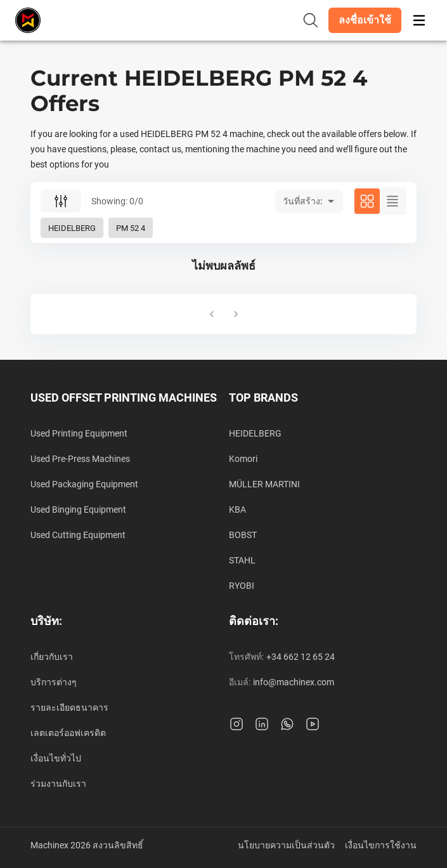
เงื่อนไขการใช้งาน (381, 845)
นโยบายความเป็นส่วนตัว (286, 845)
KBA (237, 510)
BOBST (243, 535)
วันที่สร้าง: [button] (303, 201)
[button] (365, 20)
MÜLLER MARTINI (264, 484)
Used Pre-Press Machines (80, 459)
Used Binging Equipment (78, 510)
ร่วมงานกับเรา (58, 784)
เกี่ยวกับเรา (52, 657)
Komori (243, 459)
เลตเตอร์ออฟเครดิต (68, 733)
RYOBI (242, 586)
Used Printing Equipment (79, 433)
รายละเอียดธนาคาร (69, 707)
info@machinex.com (294, 682)
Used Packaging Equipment (84, 484)
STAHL (242, 560)
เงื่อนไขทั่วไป (56, 758)
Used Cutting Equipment (78, 535)
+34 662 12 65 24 (301, 657)
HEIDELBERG (255, 433)
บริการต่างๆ (54, 682)
